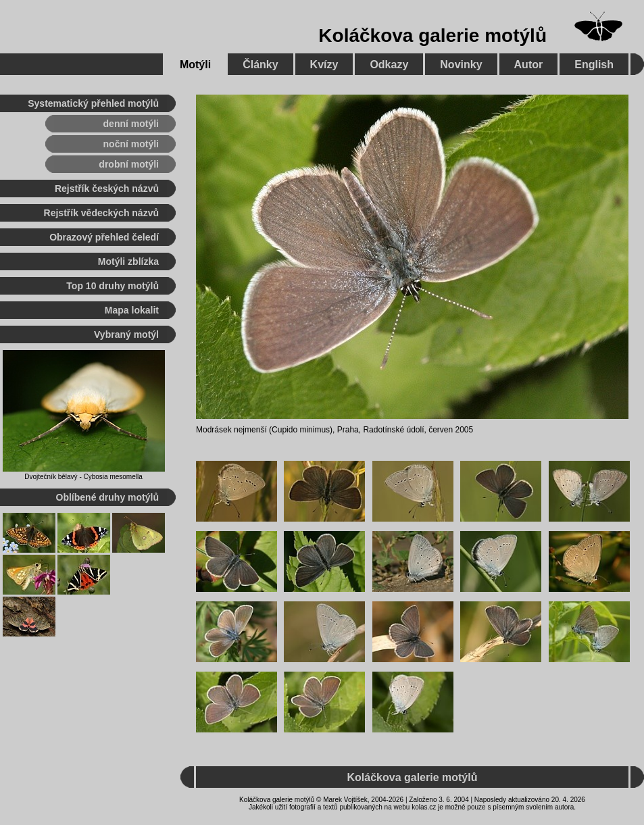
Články (260, 65)
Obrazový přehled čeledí (104, 237)
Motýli (195, 65)
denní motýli (131, 124)
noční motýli (131, 144)
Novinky (461, 65)
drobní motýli (129, 164)
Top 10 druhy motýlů (113, 286)
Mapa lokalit (132, 310)
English (594, 65)
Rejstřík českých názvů (107, 189)
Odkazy (389, 65)
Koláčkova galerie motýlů (432, 35)
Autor (529, 65)
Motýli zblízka (128, 261)
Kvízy (324, 65)
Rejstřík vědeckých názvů (101, 213)
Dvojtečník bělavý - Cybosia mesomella (83, 477)
